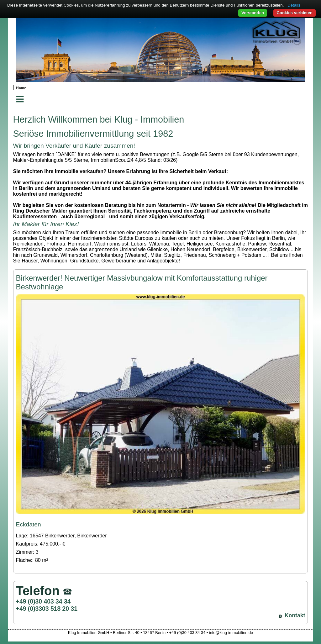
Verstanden (253, 13)
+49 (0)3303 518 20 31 (47, 609)
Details (294, 5)
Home (21, 88)
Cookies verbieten (295, 13)
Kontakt (295, 615)
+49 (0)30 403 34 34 (43, 601)
